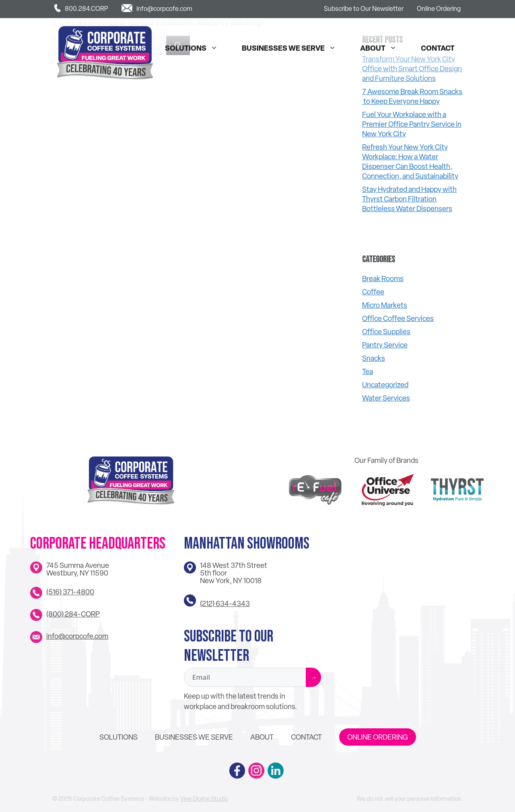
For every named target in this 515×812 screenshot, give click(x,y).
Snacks (374, 358)
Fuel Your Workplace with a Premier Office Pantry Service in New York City (412, 124)
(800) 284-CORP (73, 614)
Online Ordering (439, 9)
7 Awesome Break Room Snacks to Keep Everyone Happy (412, 96)
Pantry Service (385, 345)
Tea (368, 371)
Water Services (386, 398)
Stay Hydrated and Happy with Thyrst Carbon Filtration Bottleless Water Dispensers (409, 199)
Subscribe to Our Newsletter (364, 9)
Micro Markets (385, 305)
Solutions (195, 48)
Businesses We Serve (293, 48)
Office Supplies (386, 332)
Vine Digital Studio (204, 799)
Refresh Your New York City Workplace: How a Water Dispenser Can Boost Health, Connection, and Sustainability (410, 161)
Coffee (373, 292)
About (382, 48)
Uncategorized (385, 385)
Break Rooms (383, 279)
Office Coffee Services (398, 318)
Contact (438, 48)
